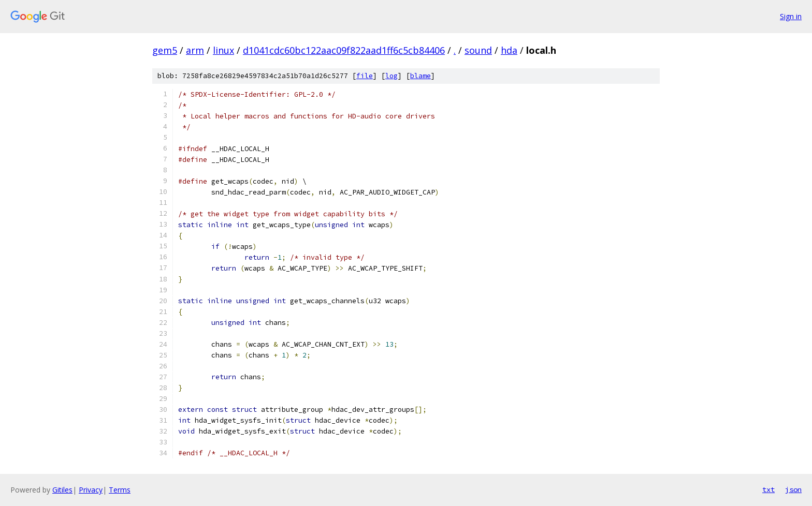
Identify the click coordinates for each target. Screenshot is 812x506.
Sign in (791, 16)
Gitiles (62, 490)
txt (769, 489)
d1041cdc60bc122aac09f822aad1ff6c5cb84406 (344, 50)
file (365, 76)
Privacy (91, 490)
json (793, 489)
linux (223, 50)
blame (421, 76)
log (392, 76)
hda (509, 50)
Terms (120, 490)
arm (195, 50)
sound (478, 50)
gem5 (165, 50)
